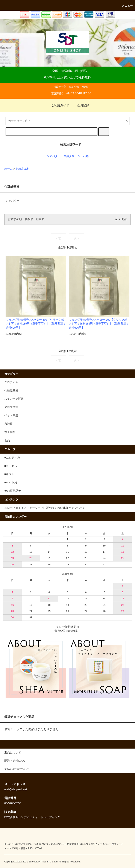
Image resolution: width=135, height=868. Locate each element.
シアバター (54, 156)
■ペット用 (11, 482)
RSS (30, 848)
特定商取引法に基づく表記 (81, 844)
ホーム (8, 169)
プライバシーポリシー (109, 844)
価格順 (29, 219)
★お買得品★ (13, 491)
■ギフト (9, 474)
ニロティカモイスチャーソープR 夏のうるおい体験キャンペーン (45, 508)
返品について (58, 844)
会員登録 (80, 105)
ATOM (38, 848)
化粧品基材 (23, 169)
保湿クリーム (72, 156)
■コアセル (11, 466)
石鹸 (86, 156)
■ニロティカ (12, 458)
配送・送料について (38, 844)
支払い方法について (15, 844)
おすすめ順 (15, 219)
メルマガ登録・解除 (15, 848)
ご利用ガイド (58, 105)
